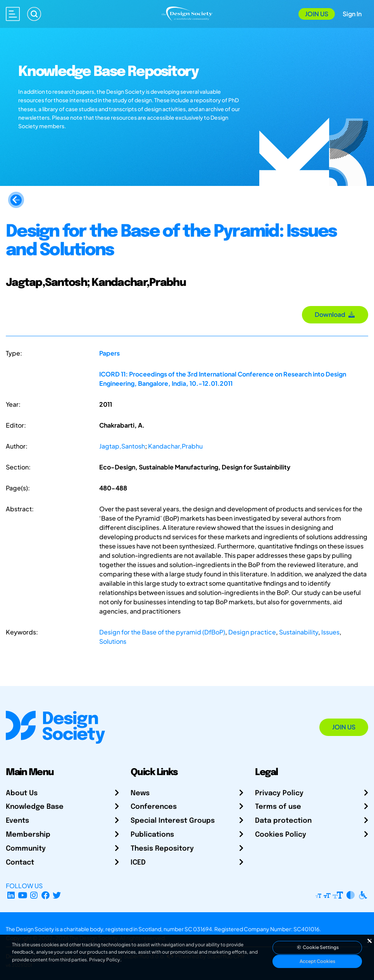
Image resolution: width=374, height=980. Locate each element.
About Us (22, 793)
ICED (138, 863)
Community (26, 849)
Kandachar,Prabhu (175, 446)
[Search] (34, 14)
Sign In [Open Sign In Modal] (352, 14)
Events (17, 821)
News (140, 793)
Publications (152, 835)
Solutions (113, 641)
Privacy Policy (279, 793)
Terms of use (278, 807)
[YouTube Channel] (23, 895)
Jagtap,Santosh (122, 446)
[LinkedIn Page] (11, 895)
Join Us (317, 14)
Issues (330, 632)
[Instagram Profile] (34, 895)
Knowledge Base (35, 807)
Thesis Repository (162, 849)
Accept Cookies (317, 961)
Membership (28, 835)
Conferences (154, 807)
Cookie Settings (317, 947)
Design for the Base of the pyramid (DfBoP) (162, 632)
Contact (20, 863)
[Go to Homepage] (187, 13)
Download (335, 314)
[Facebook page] (46, 895)
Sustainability (299, 632)
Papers (109, 353)
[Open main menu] (13, 14)
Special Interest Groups (173, 821)
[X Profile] (57, 895)
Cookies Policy (281, 835)
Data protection (283, 821)
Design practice (252, 632)
